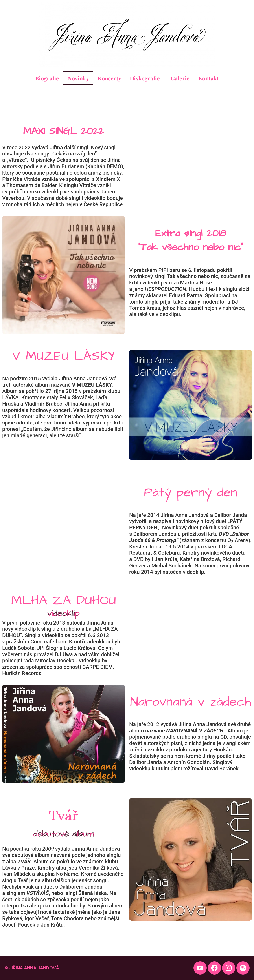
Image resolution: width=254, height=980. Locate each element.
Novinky (78, 78)
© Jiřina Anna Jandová (32, 968)
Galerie (180, 78)
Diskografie (146, 78)
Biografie (47, 78)
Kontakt (209, 78)
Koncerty (109, 78)
